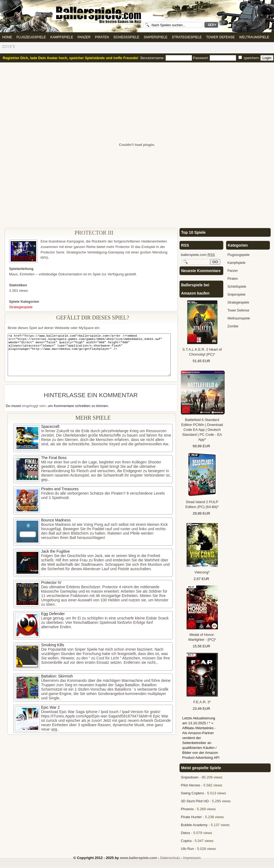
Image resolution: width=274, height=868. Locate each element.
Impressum (192, 858)
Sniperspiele (155, 37)
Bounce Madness (56, 520)
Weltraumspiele (254, 37)
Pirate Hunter (191, 817)
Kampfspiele (62, 37)
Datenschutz (170, 858)
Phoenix (187, 809)
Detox (185, 833)
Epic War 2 (50, 707)
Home (7, 37)
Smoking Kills (53, 645)
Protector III (94, 233)
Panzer (84, 37)
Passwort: (215, 58)
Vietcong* (202, 572)
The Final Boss (54, 458)
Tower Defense (220, 37)
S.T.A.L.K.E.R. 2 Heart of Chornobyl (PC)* (202, 352)
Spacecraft (50, 426)
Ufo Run (187, 849)
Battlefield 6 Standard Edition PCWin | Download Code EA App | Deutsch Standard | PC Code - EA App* (202, 430)
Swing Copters (192, 793)
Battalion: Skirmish (57, 676)
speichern (249, 58)
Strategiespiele (187, 37)
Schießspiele (126, 37)
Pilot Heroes (191, 785)
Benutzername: (167, 58)
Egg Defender (53, 614)
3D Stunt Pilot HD (195, 801)
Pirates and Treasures (60, 489)
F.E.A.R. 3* (202, 702)
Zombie (8, 47)
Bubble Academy (194, 825)
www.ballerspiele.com (138, 858)
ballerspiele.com (198, 255)
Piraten (102, 37)
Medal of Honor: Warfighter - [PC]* (202, 637)
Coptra (186, 841)
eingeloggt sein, (34, 406)
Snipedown (190, 777)
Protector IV (51, 582)
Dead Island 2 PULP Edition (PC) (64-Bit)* (202, 504)
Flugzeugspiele (31, 37)
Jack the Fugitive (55, 551)
